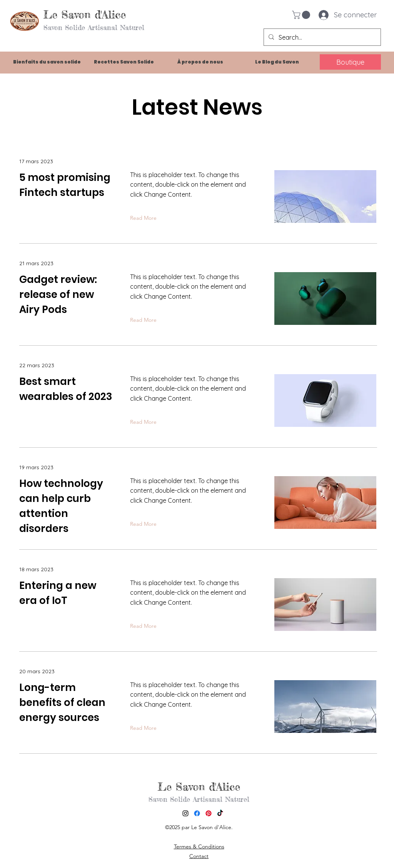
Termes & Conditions (199, 846)
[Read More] (145, 218)
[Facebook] (197, 813)
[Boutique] (350, 62)
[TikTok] (220, 813)
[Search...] (321, 37)
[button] (302, 15)
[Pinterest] (209, 813)
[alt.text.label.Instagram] (185, 813)
